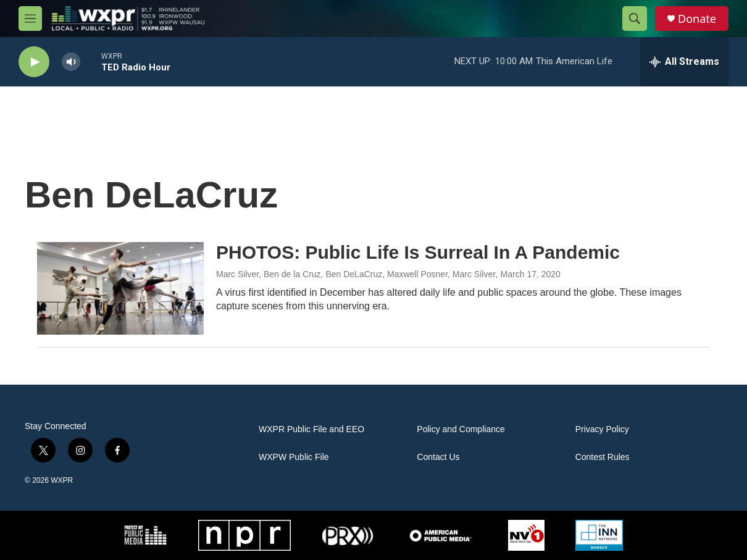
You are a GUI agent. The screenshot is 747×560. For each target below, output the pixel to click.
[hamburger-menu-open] (30, 19)
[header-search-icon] (635, 19)
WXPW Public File (294, 457)
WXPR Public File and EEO (311, 429)
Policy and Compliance (461, 429)
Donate (697, 19)
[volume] (71, 62)
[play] (34, 62)
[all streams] (684, 62)
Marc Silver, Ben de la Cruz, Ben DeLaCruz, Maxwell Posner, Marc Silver (356, 274)
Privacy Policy (602, 429)
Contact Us (438, 457)
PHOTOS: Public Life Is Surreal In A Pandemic (418, 252)
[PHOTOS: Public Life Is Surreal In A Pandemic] (120, 288)
